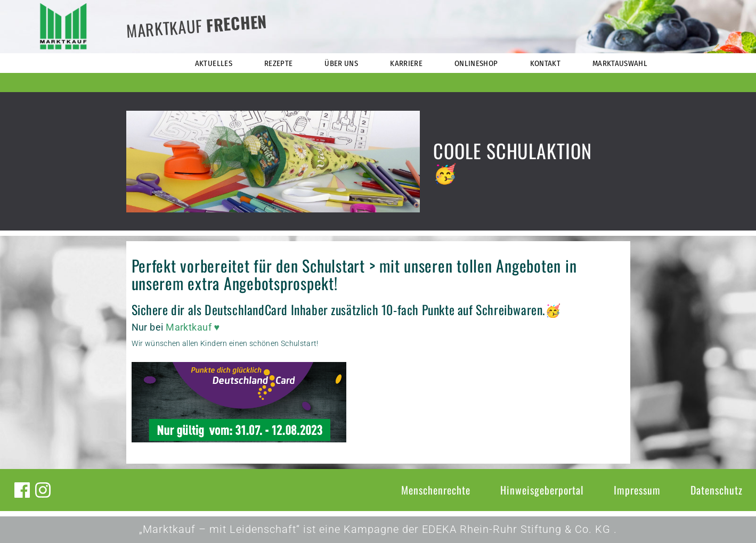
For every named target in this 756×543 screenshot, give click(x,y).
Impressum (637, 490)
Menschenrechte (436, 490)
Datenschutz (717, 490)
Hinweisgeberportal (542, 490)
